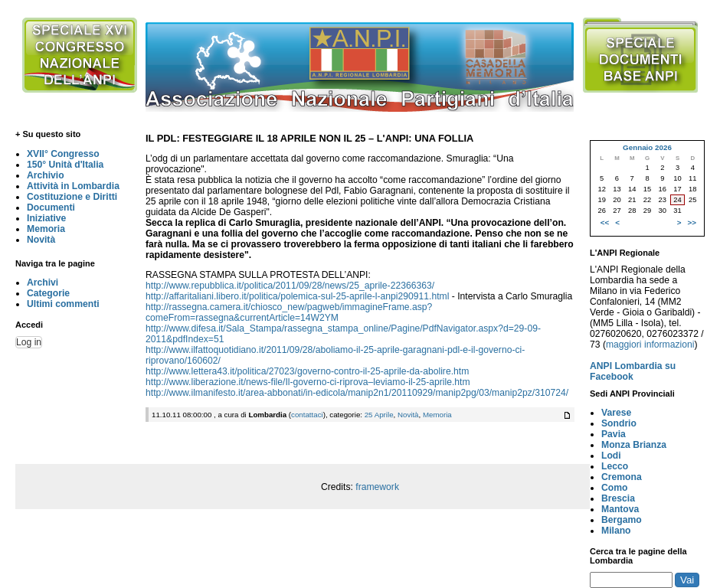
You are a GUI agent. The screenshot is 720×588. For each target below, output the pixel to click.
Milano (616, 531)
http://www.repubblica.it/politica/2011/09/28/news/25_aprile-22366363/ (290, 286)
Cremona (622, 477)
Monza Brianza (634, 445)
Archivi (43, 283)
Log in (29, 342)
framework (377, 487)
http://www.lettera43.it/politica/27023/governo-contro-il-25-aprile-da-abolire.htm (307, 371)
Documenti (51, 207)
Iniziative (46, 218)
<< (605, 222)
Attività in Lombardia (73, 186)
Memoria (46, 229)
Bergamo (622, 520)
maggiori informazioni (650, 345)
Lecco (615, 466)
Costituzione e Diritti (72, 197)
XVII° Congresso (63, 154)
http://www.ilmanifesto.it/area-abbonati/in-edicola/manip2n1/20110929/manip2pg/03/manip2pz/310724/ (357, 393)
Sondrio (619, 423)
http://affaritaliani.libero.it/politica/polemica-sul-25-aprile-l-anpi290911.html (297, 296)
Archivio (46, 175)
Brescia (618, 498)
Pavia (614, 434)
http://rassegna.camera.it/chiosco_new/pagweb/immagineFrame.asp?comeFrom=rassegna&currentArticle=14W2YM (289, 312)
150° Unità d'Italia (65, 165)
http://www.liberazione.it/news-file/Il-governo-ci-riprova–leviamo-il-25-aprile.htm (308, 382)
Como (614, 488)
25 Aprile (379, 415)
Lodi (611, 456)
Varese (616, 413)
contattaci (307, 415)
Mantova (620, 509)
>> (692, 222)
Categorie (48, 293)
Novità (41, 240)
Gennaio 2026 (647, 147)
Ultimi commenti (63, 304)
